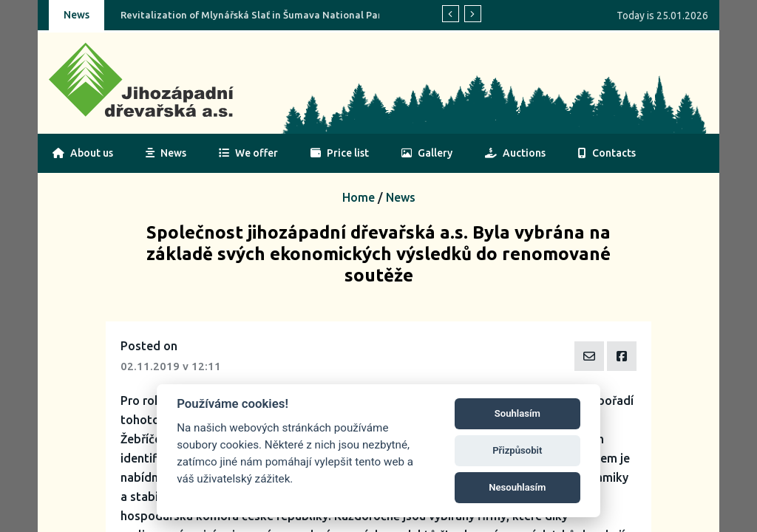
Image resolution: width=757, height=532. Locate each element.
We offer (248, 153)
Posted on (149, 346)
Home (359, 197)
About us (83, 153)
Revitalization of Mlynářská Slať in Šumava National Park (254, 15)
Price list (340, 153)
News (166, 153)
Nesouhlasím (517, 487)
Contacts (607, 153)
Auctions (515, 153)
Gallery (427, 153)
